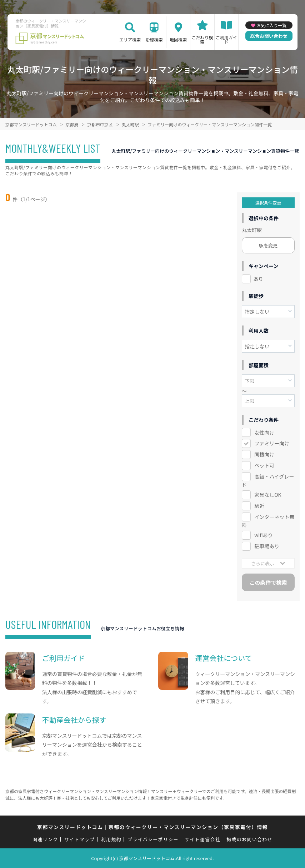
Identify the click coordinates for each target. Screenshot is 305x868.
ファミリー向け (272, 443)
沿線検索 (154, 39)
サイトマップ (80, 839)
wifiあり (263, 535)
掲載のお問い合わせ (249, 839)
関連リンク (45, 839)
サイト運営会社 (202, 839)
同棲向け (264, 454)
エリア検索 (130, 39)
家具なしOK (268, 495)
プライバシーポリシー (153, 839)
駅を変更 (268, 245)
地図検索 (178, 39)
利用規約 (111, 839)
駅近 (259, 506)
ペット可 (264, 465)
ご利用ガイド (226, 39)
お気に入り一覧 (271, 25)
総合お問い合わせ (269, 36)
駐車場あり (267, 546)
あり (258, 279)
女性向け (264, 433)
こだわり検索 (202, 39)
